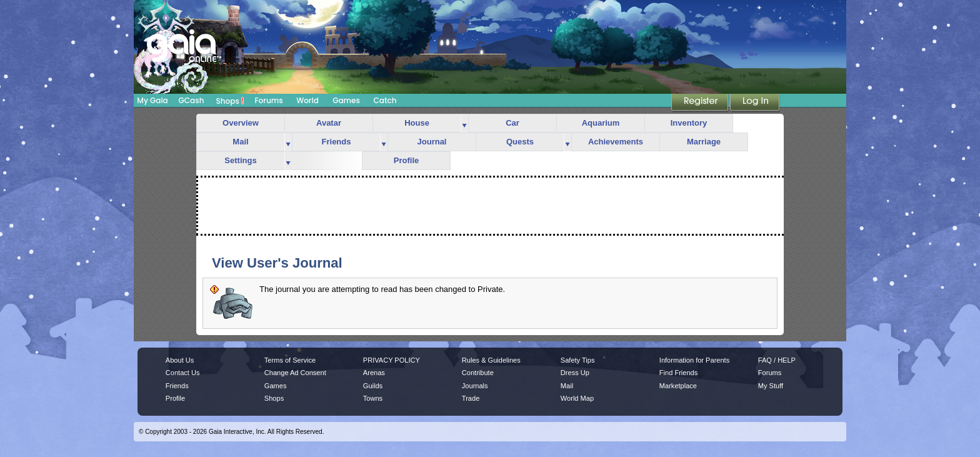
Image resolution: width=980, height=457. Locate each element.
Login (755, 103)
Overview (241, 123)
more (464, 123)
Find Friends (678, 373)
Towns (373, 398)
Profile (406, 160)
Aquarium (601, 123)
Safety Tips (578, 360)
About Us (180, 360)
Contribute (478, 373)
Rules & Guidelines (491, 360)
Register (701, 103)
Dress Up (575, 373)
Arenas (374, 373)
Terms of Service (290, 360)
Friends (337, 142)
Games (346, 100)
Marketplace (678, 386)
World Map (577, 398)
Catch (385, 100)
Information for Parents (694, 360)
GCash (192, 100)
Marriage (704, 142)
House (417, 123)
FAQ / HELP (777, 360)
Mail (240, 142)
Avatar (329, 123)
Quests (520, 142)
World (307, 100)
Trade (471, 398)
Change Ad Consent (295, 373)
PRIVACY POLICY (392, 360)
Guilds (373, 386)
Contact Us (183, 373)
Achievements (616, 142)
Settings (240, 160)
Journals (475, 386)
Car (512, 123)
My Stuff (771, 386)
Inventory (689, 123)
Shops (230, 101)
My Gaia (152, 100)
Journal (432, 142)
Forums (268, 100)
